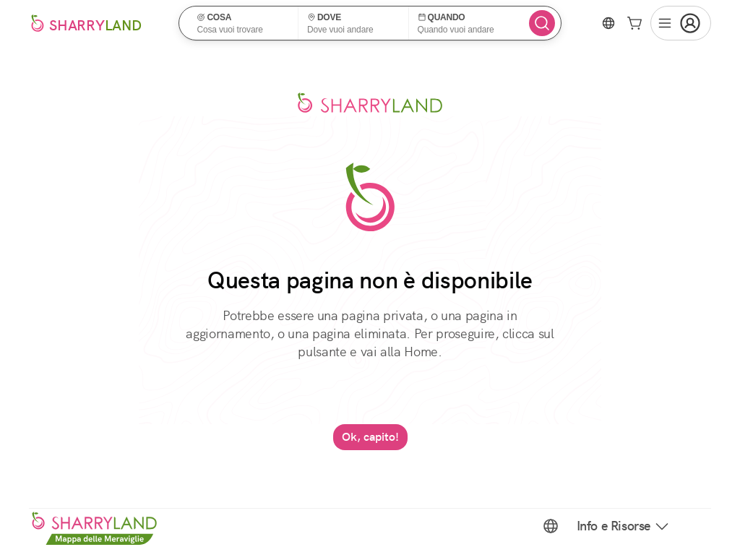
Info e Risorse (624, 526)
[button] (243, 23)
